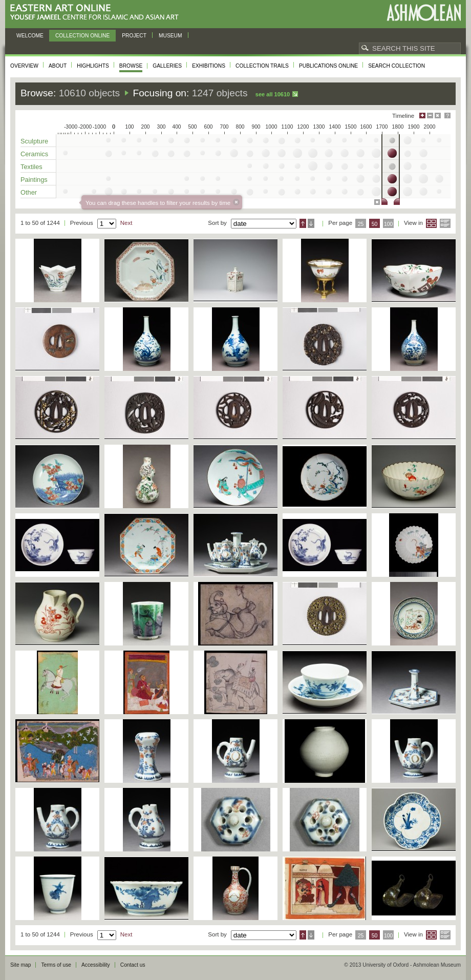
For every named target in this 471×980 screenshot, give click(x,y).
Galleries (167, 66)
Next (126, 223)
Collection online (82, 36)
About (58, 66)
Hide (438, 116)
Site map (20, 965)
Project (134, 36)
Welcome (30, 36)
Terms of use (56, 965)
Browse (131, 66)
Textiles (31, 167)
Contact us (133, 965)
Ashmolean (424, 13)
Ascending (303, 223)
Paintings (34, 180)
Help (447, 116)
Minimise (430, 116)
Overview (24, 66)
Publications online (328, 66)
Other (29, 192)
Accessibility (96, 965)
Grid (431, 223)
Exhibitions (209, 66)
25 (361, 224)
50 (375, 224)
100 (388, 224)
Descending (311, 223)
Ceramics (34, 154)
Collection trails (262, 66)
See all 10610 (273, 94)
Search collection (397, 66)
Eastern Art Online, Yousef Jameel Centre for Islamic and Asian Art (97, 13)
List (445, 223)
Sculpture (34, 141)
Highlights (93, 66)
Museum (170, 36)
